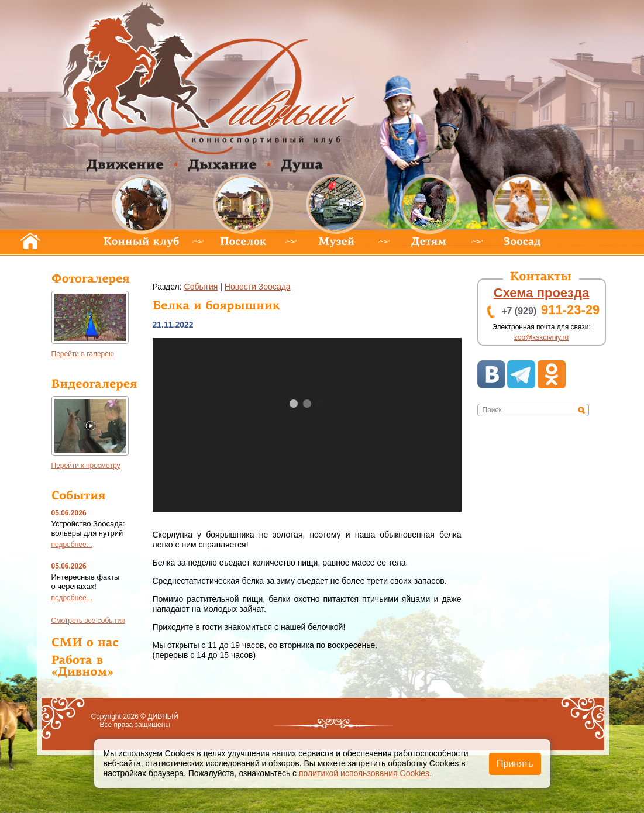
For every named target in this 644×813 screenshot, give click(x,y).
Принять (515, 764)
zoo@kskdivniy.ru (541, 337)
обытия (201, 287)
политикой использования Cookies (364, 773)
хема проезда (541, 293)
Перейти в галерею (83, 354)
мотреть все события (88, 621)
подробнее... (72, 545)
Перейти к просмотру (86, 466)
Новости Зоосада (258, 287)
